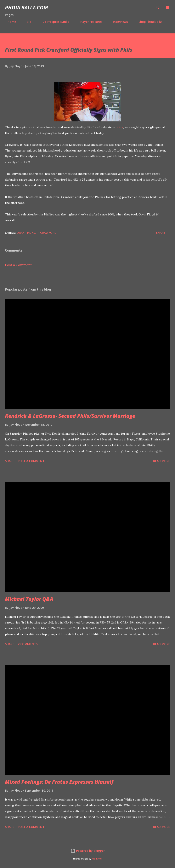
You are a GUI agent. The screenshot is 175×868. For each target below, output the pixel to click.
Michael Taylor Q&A (29, 599)
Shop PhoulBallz (148, 22)
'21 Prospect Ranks (53, 22)
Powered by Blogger (87, 851)
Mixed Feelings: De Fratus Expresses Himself (59, 782)
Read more (162, 461)
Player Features (89, 22)
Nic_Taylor (97, 859)
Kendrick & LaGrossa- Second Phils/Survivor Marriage (70, 416)
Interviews (118, 22)
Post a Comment (18, 265)
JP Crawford (47, 233)
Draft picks (26, 233)
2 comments (28, 644)
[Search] (158, 7)
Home (9, 22)
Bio (27, 22)
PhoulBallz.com (26, 7)
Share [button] (160, 233)
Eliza (120, 127)
